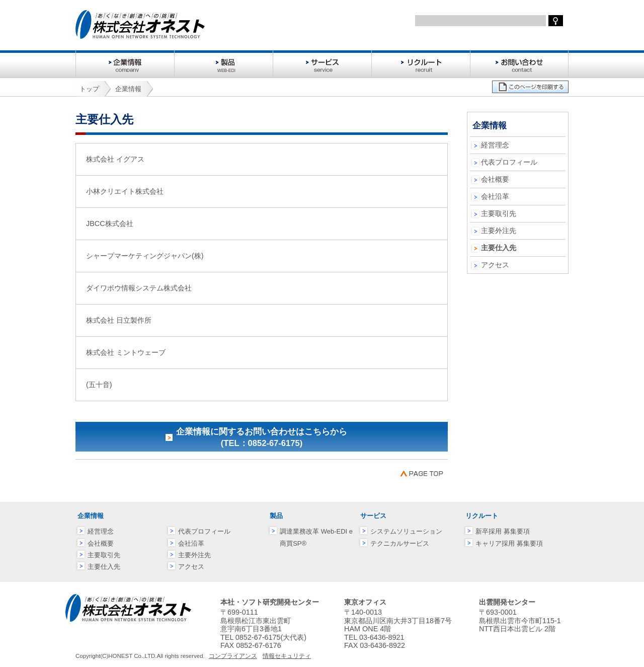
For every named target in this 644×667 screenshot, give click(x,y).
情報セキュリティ (287, 656)
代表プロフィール (509, 162)
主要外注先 (499, 231)
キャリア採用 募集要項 (509, 543)
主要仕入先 (104, 567)
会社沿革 (495, 196)
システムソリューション (406, 531)
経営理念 (495, 145)
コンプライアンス (233, 656)
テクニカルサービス (400, 543)
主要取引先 (499, 213)
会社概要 (495, 179)
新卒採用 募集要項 (503, 531)
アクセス (495, 265)
